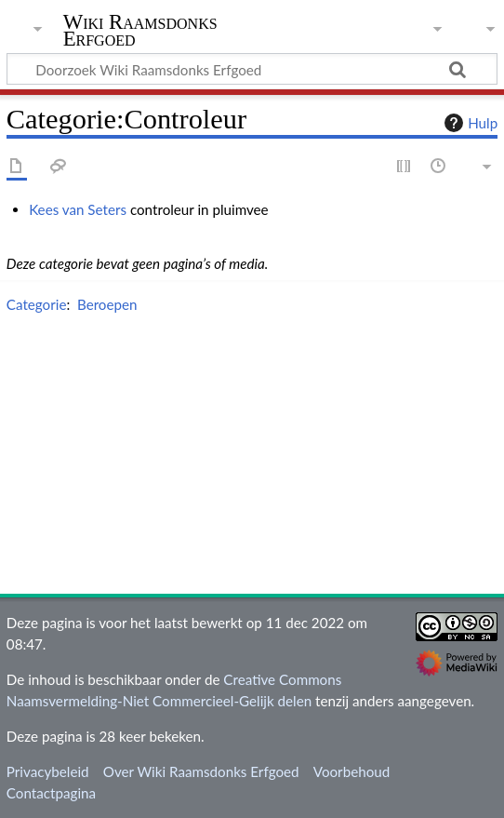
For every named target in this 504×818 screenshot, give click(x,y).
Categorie (37, 304)
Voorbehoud (351, 771)
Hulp (469, 123)
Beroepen (107, 304)
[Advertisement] (255, 458)
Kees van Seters (78, 209)
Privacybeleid (48, 771)
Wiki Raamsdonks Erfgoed (140, 32)
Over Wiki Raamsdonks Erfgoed (201, 771)
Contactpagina (51, 793)
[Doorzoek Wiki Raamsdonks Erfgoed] (252, 69)
